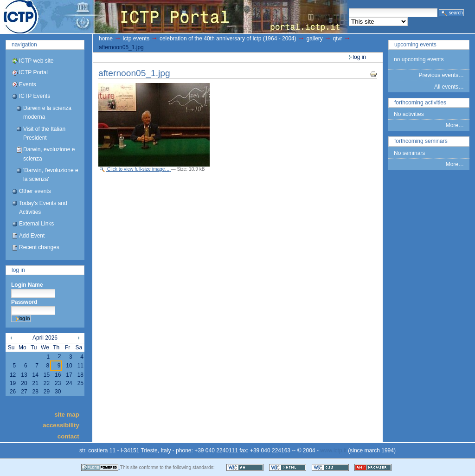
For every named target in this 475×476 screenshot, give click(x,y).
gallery (314, 39)
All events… (449, 87)
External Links (36, 224)
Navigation (24, 45)
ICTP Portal (174, 17)
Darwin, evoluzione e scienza (49, 154)
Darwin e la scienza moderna (47, 113)
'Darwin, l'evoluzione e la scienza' (51, 175)
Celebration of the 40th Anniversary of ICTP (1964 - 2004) (228, 39)
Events (28, 84)
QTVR (338, 39)
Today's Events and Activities (43, 208)
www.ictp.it (333, 450)
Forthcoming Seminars (421, 141)
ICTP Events (35, 96)
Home (106, 39)
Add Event (32, 236)
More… (455, 125)
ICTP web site (36, 61)
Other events (35, 191)
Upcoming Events (415, 45)
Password (24, 302)
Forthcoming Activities (420, 103)
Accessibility (61, 425)
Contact (68, 436)
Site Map (67, 414)
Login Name (27, 285)
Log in (18, 270)
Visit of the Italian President (44, 133)
